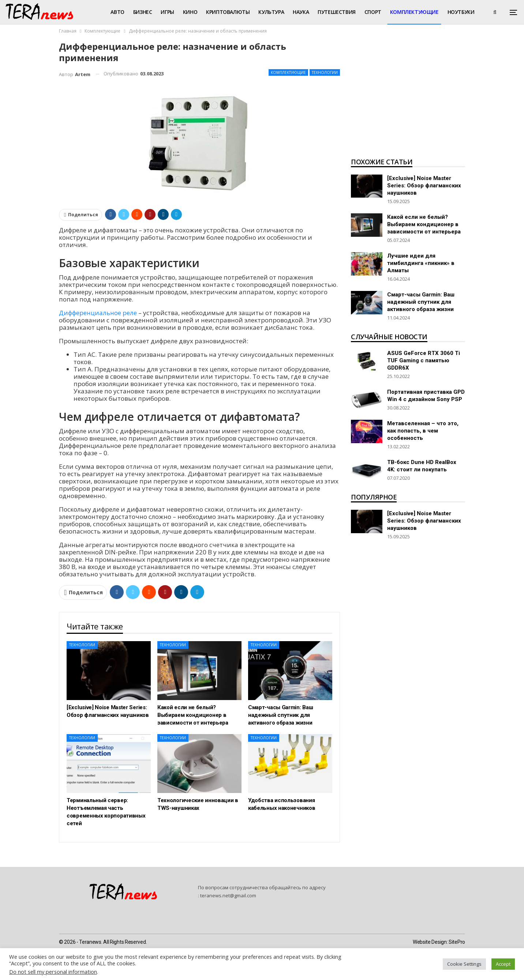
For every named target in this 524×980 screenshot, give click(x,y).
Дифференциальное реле (98, 313)
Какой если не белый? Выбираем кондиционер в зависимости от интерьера (424, 224)
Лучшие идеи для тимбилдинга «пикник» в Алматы (421, 263)
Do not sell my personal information (53, 972)
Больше (458, 12)
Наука (301, 12)
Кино (190, 12)
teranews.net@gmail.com (228, 895)
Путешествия (337, 12)
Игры (167, 12)
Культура (271, 12)
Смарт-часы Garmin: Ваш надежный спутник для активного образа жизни (421, 302)
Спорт (373, 12)
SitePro (457, 942)
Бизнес (143, 12)
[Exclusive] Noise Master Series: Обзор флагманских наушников (424, 186)
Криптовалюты (228, 12)
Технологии (325, 72)
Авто (117, 12)
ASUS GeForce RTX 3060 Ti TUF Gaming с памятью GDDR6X (424, 360)
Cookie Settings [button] (464, 964)
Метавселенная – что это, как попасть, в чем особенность (423, 431)
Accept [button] (503, 964)
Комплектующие (414, 12)
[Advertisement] (408, 97)
